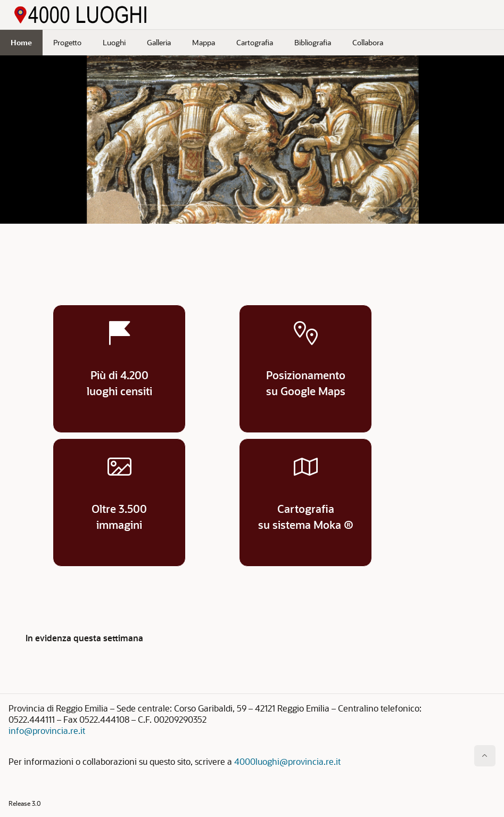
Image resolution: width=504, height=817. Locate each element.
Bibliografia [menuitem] (313, 42)
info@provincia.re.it (47, 730)
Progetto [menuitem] (67, 42)
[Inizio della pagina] (485, 756)
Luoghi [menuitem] (114, 42)
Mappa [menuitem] (204, 42)
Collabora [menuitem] (368, 42)
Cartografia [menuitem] (255, 42)
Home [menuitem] (21, 42)
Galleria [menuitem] (159, 42)
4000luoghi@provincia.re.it (287, 761)
